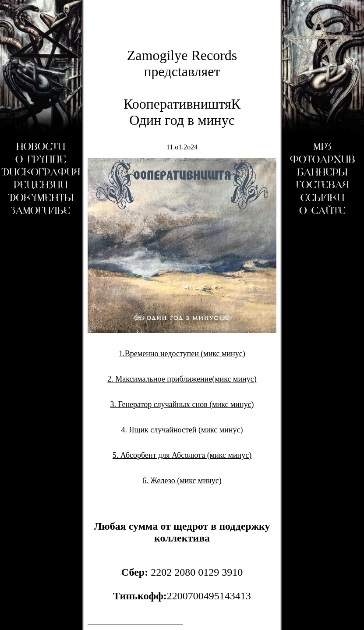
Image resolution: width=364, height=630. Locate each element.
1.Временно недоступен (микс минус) (182, 354)
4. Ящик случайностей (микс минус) (182, 430)
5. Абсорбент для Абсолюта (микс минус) (182, 455)
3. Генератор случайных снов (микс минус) (182, 404)
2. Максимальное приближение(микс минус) (182, 379)
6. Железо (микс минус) (182, 481)
